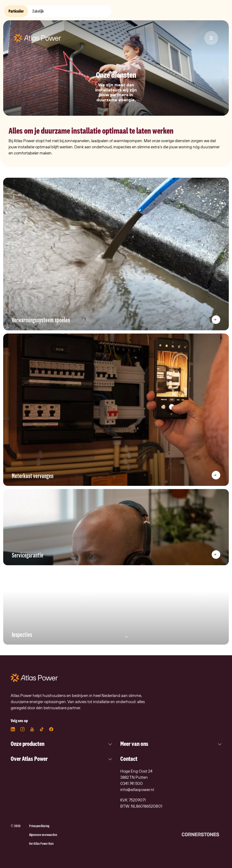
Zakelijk (38, 11)
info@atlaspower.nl (137, 790)
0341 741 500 (132, 783)
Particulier (16, 11)
